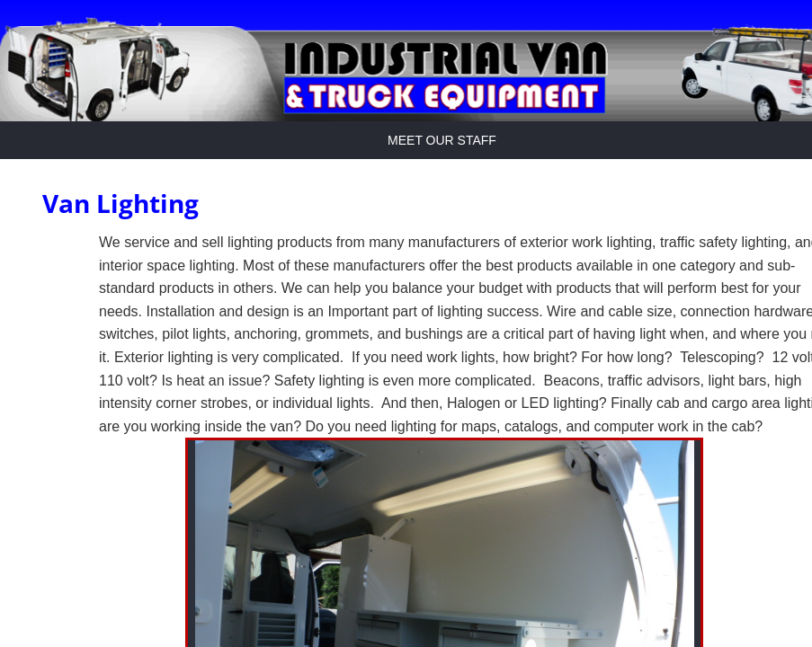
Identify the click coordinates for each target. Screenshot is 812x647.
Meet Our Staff (442, 140)
